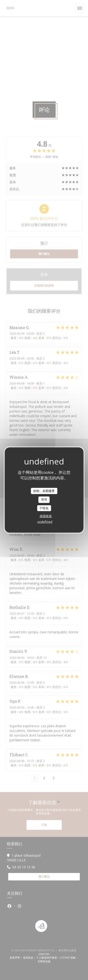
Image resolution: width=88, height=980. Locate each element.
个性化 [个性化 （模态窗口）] (44, 508)
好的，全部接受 (44, 491)
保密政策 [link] (46, 516)
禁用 (44, 499)
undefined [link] (45, 522)
